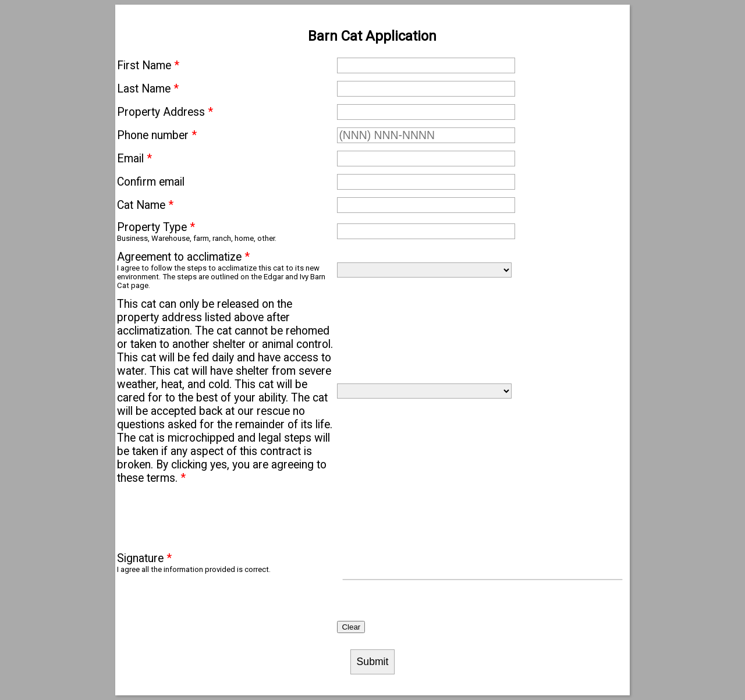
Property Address (165, 112)
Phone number (157, 135)
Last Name (148, 89)
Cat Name (145, 205)
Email (134, 159)
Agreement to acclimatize (183, 257)
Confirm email (151, 182)
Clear (351, 627)
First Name (148, 65)
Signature (144, 558)
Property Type (156, 227)
